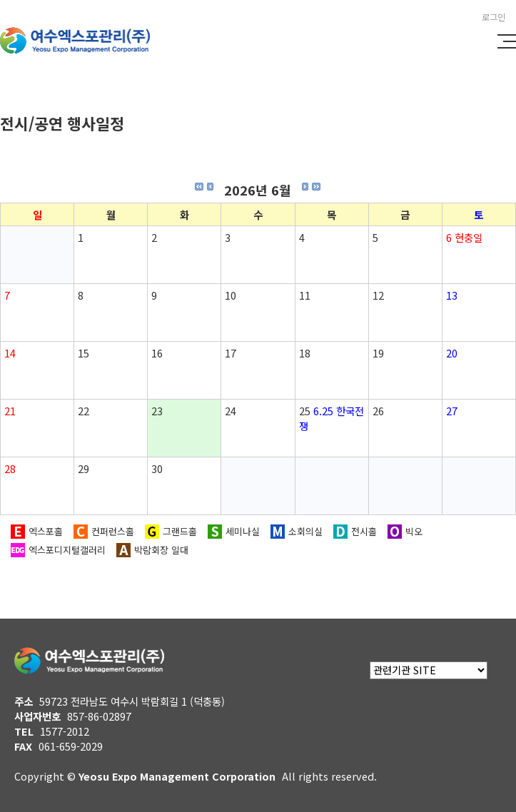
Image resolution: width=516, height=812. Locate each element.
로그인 (494, 17)
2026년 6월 (258, 190)
